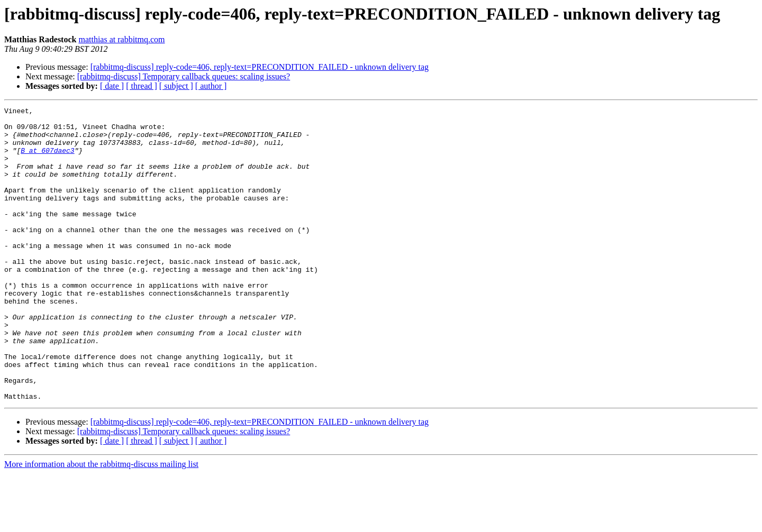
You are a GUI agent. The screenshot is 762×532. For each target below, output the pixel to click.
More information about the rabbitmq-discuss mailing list (101, 523)
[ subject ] (176, 86)
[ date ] (112, 86)
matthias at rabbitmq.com (121, 39)
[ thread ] (142, 86)
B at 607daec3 (47, 160)
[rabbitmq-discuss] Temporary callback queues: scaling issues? (184, 76)
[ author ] (211, 86)
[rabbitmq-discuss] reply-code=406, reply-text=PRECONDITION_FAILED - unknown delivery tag (260, 67)
